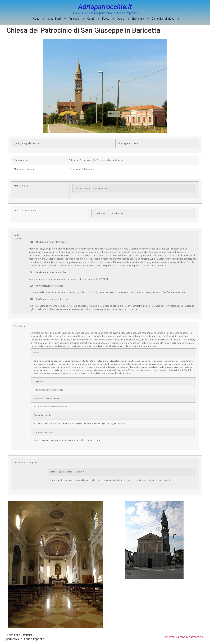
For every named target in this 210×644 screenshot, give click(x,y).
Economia (138, 19)
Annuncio (74, 19)
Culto (36, 19)
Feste (106, 19)
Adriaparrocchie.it (105, 7)
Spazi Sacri (54, 19)
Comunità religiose (163, 19)
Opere (121, 19)
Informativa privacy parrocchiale (184, 637)
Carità (91, 19)
